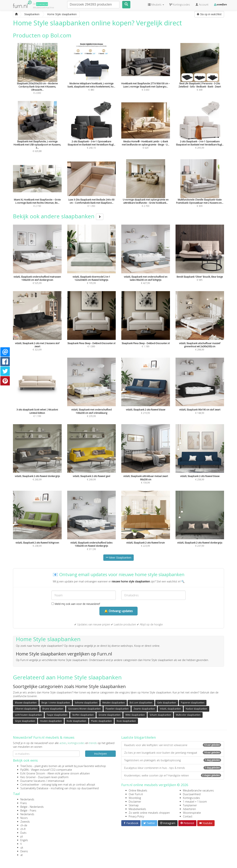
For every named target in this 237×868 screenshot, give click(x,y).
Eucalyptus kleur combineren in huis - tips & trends (173, 768)
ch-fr (23, 829)
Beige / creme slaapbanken (56, 703)
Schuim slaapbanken (160, 715)
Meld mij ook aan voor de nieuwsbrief (76, 604)
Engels (24, 840)
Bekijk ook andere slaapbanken (58, 216)
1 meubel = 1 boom (195, 802)
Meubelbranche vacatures (198, 790)
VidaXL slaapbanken (170, 709)
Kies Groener (28, 777)
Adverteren (189, 809)
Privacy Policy (136, 816)
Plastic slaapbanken (101, 721)
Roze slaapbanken (126, 721)
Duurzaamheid (192, 794)
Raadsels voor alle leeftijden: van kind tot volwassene (173, 745)
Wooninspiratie (192, 813)
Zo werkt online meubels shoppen (149, 813)
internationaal (56, 781)
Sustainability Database (34, 788)
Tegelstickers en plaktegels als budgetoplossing (173, 760)
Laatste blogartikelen (138, 737)
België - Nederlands (32, 807)
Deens (24, 851)
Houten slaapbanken (51, 721)
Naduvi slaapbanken (196, 709)
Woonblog (135, 798)
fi (21, 844)
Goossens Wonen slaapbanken (84, 709)
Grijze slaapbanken (25, 721)
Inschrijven (100, 754)
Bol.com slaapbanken (141, 703)
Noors (24, 818)
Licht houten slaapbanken (28, 715)
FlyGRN (24, 770)
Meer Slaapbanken (118, 558)
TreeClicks (26, 766)
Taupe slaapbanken (57, 715)
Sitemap (134, 805)
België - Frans (28, 810)
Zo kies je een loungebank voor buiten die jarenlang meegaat (173, 753)
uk (22, 848)
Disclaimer (135, 802)
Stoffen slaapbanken (83, 715)
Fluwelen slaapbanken (117, 709)
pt (22, 836)
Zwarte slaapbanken (144, 709)
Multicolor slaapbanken (188, 715)
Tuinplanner (190, 805)
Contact (188, 816)
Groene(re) (42, 4)
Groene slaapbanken (110, 715)
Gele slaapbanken (167, 703)
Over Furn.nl (136, 794)
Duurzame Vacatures (33, 781)
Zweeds (25, 822)
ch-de (24, 825)
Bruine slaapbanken (53, 709)
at (22, 855)
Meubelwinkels (137, 809)
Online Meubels (138, 790)
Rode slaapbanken (76, 721)
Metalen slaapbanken (114, 703)
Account (202, 5)
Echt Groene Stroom (33, 773)
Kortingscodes (191, 798)
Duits (23, 833)
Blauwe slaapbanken (26, 703)
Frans (24, 803)
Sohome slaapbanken (86, 703)
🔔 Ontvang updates (118, 611)
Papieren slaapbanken (193, 703)
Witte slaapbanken (135, 715)
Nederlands (27, 799)
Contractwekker (30, 785)
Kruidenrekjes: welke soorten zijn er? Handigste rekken (173, 775)
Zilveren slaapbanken (26, 709)
